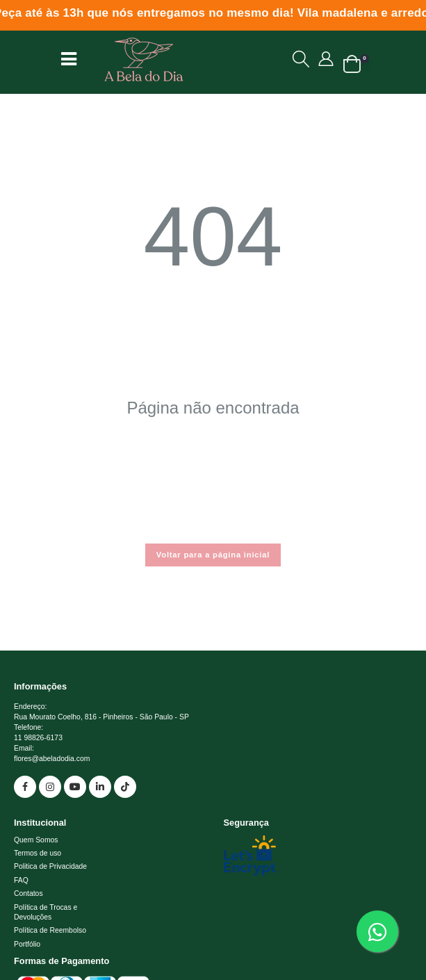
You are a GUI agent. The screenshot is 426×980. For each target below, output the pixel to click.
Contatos (28, 893)
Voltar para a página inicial (213, 555)
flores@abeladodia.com (52, 759)
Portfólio (27, 944)
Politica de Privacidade (50, 866)
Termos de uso (38, 853)
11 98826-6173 (38, 738)
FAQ (21, 880)
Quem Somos (36, 840)
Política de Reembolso (50, 930)
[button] (302, 59)
